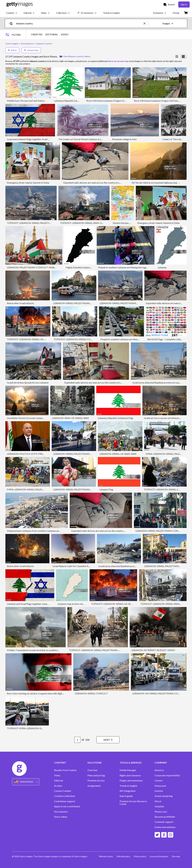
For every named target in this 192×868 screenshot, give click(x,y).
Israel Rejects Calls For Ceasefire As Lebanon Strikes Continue (85, 566)
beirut (12, 50)
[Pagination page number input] (77, 740)
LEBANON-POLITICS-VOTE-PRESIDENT (29, 454)
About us (159, 770)
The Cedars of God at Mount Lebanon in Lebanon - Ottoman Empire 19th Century (100, 139)
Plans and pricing (96, 775)
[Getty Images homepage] (20, 4)
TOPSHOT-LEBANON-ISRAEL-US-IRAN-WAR (32, 339)
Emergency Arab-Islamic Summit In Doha (28, 183)
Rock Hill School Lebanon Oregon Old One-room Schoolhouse (118, 101)
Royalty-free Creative (65, 770)
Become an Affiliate (165, 817)
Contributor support (65, 801)
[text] (79, 23)
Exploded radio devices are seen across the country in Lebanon (95, 183)
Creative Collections (65, 796)
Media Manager (128, 770)
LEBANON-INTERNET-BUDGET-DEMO (153, 650)
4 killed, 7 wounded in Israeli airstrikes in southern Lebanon (37, 650)
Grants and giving (164, 796)
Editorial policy (123, 856)
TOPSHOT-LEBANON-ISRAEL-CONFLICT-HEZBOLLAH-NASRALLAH (91, 339)
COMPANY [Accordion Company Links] (161, 763)
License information (159, 856)
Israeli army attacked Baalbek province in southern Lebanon (129, 566)
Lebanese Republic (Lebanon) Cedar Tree (75, 101)
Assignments (94, 786)
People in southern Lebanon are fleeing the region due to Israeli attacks (134, 267)
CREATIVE (37, 34)
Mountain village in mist (124, 139)
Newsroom (160, 786)
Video (57, 775)
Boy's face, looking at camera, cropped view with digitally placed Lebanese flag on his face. (53, 693)
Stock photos (61, 812)
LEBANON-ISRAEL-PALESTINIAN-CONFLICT (78, 303)
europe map (31, 50)
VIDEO (65, 34)
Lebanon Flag (106, 489)
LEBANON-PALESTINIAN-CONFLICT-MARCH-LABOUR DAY (40, 267)
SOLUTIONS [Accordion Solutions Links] (94, 763)
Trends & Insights (129, 786)
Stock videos (61, 817)
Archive (58, 786)
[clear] (146, 23)
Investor (159, 791)
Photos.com (161, 812)
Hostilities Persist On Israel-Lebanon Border (30, 418)
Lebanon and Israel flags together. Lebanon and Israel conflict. (38, 604)
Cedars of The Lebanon (174, 139)
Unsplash (159, 806)
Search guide (126, 796)
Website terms (106, 856)
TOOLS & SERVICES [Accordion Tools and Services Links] (131, 763)
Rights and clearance (130, 775)
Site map (176, 856)
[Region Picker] (26, 782)
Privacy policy (140, 856)
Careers (159, 781)
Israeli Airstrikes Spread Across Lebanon (28, 383)
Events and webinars (165, 827)
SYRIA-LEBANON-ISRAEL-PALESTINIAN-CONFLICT (35, 489)
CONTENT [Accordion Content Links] (60, 763)
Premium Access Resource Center (133, 803)
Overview (92, 770)
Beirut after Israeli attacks (20, 303)
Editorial (59, 781)
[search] (12, 23)
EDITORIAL (52, 34)
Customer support (164, 822)
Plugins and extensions (131, 781)
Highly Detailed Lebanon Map (81, 267)
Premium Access (96, 781)
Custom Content (63, 791)
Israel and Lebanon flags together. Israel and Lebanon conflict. (38, 139)
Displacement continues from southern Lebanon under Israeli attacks (42, 531)
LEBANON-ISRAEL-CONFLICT (91, 693)
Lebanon (162, 267)
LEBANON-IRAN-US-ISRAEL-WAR (70, 418)
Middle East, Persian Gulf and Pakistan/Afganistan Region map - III (41, 101)
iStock (158, 801)
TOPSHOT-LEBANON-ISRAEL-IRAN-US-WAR (85, 223)
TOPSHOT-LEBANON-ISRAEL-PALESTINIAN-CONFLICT (38, 223)
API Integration (128, 791)
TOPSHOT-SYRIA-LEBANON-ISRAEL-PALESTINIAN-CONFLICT (42, 728)
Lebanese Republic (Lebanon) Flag (115, 418)
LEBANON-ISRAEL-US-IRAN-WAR (118, 454)
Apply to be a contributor (67, 806)
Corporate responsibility (167, 775)
